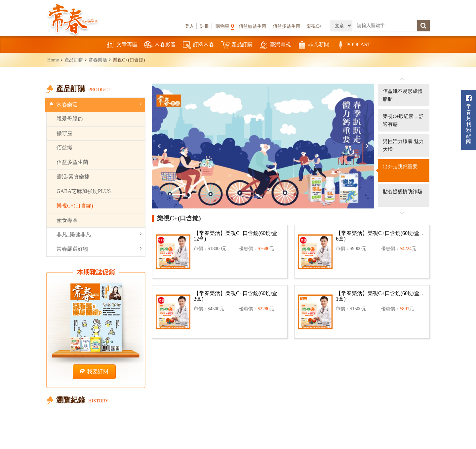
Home (53, 60)
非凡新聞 (313, 45)
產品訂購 (237, 45)
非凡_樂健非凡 (99, 234)
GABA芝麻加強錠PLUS (84, 191)
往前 (402, 79)
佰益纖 (64, 148)
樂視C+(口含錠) (75, 206)
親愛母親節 (70, 119)
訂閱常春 (198, 45)
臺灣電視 (275, 45)
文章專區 (122, 45)
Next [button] (366, 146)
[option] (263, 146)
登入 (189, 26)
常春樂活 (98, 60)
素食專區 (67, 220)
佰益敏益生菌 (253, 26)
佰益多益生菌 (287, 26)
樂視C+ (314, 26)
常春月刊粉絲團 (469, 120)
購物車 (225, 26)
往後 (402, 213)
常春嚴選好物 (99, 249)
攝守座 (64, 133)
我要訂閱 (94, 372)
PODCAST (353, 45)
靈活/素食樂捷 (73, 177)
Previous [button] (160, 146)
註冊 (205, 26)
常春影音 (160, 45)
